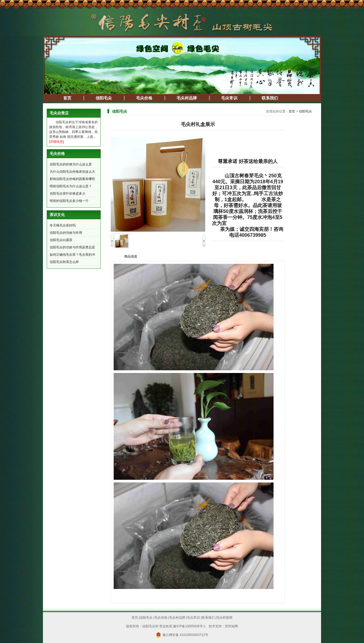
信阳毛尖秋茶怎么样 (64, 262)
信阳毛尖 (104, 98)
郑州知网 (231, 626)
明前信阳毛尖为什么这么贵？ (71, 186)
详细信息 (56, 142)
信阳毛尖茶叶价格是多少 (68, 194)
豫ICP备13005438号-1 (189, 626)
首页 (67, 98)
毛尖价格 (144, 98)
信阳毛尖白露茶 (61, 240)
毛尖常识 (229, 98)
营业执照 (166, 626)
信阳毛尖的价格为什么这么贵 (71, 164)
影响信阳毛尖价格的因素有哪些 (72, 179)
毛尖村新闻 (224, 618)
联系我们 (270, 98)
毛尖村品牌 (187, 98)
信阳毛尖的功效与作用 (66, 233)
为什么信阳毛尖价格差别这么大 (72, 172)
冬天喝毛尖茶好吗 (63, 225)
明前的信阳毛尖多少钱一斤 (69, 201)
